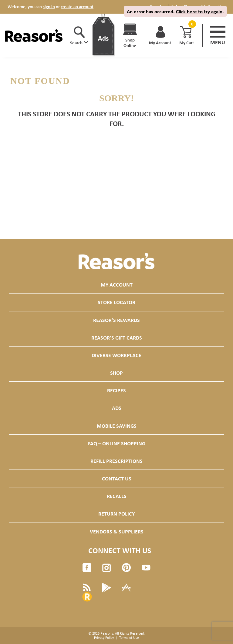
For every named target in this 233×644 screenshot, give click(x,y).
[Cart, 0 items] (191, 24)
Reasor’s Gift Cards (117, 338)
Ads (117, 408)
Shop (116, 373)
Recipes (116, 390)
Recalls (117, 496)
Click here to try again (199, 11)
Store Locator (116, 302)
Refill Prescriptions (116, 461)
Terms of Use (129, 638)
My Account (117, 285)
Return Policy (116, 514)
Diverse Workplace (116, 355)
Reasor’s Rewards (116, 320)
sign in (49, 7)
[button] (79, 36)
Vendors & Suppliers (117, 531)
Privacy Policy (104, 638)
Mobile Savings (117, 426)
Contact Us (117, 478)
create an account (77, 7)
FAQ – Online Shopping (117, 443)
